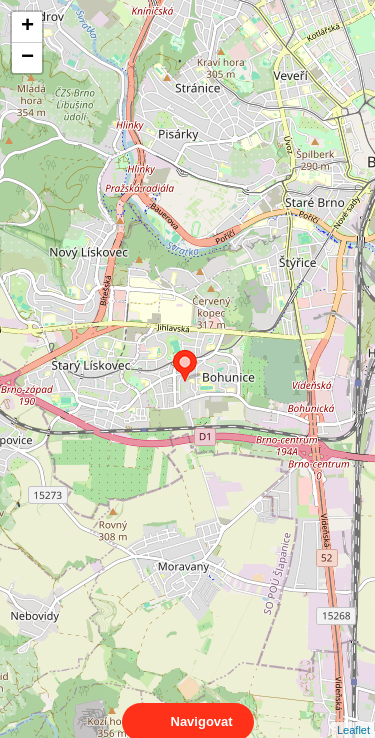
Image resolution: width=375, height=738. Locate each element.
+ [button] (27, 27)
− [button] (27, 58)
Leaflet (353, 712)
